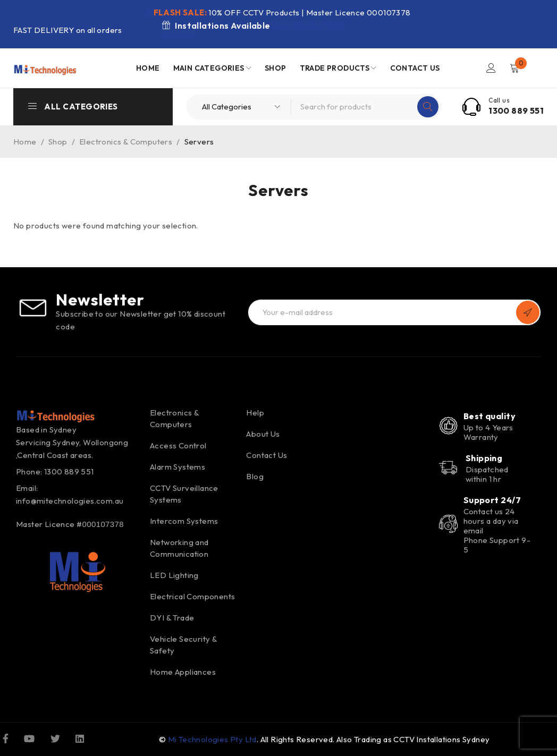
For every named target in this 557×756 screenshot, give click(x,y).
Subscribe (528, 312)
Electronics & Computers (126, 142)
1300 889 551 (516, 111)
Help (255, 413)
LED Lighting (174, 575)
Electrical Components (192, 596)
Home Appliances (183, 672)
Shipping (484, 458)
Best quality (490, 416)
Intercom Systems (184, 521)
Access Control (178, 445)
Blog (255, 476)
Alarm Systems (178, 467)
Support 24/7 (492, 500)
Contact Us (267, 455)
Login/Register (491, 68)
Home (25, 142)
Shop (58, 142)
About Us (263, 434)
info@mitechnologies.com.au (70, 501)
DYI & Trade (172, 618)
